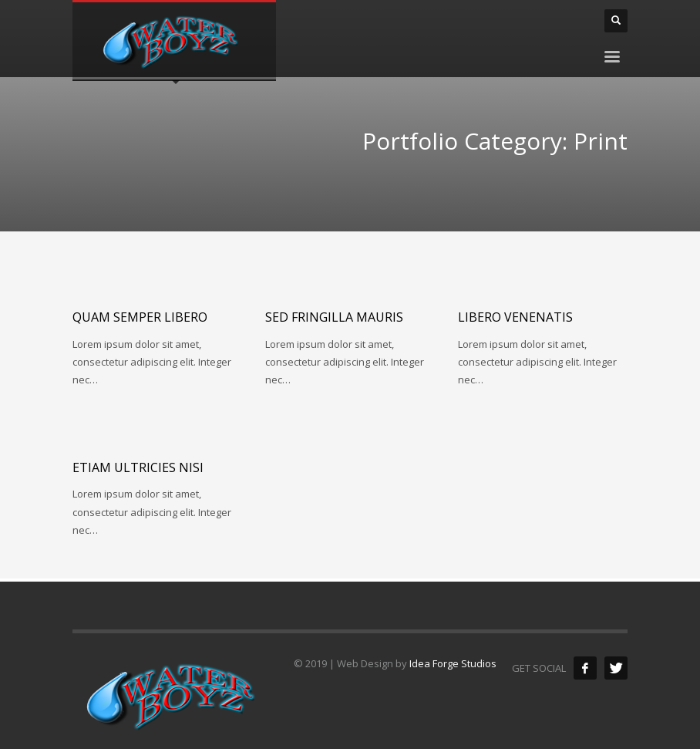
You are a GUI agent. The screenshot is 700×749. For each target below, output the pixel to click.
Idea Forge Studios (453, 663)
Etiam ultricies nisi (138, 467)
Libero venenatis (515, 317)
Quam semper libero (140, 317)
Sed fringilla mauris (334, 317)
